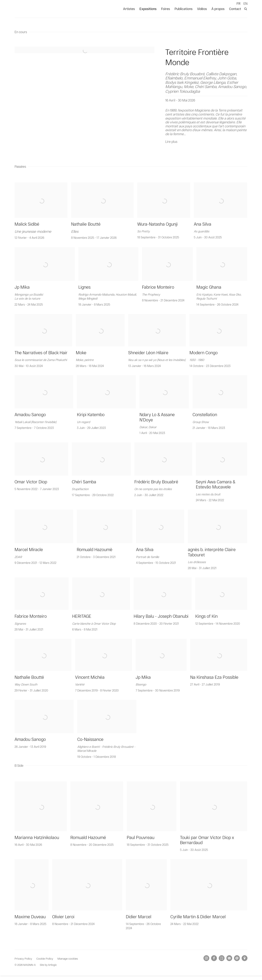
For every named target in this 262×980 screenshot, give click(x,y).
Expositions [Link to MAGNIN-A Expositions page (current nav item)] (148, 9)
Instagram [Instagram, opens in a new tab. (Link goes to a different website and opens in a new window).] (206, 958)
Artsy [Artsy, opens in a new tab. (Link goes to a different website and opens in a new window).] (222, 958)
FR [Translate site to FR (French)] (238, 3)
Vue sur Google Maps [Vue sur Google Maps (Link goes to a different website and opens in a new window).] (245, 958)
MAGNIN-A (27, 9)
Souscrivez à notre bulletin (229, 958)
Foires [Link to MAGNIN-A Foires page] (166, 9)
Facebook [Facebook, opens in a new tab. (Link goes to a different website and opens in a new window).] (214, 958)
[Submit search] (246, 8)
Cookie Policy (45, 958)
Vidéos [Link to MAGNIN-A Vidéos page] (202, 9)
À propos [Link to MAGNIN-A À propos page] (218, 9)
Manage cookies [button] (68, 958)
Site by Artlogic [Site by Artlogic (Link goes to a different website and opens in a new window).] (48, 965)
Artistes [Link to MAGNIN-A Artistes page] (129, 9)
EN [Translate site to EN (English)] (245, 3)
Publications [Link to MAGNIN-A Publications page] (184, 9)
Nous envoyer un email (237, 958)
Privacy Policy (23, 958)
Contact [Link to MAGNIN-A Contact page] (235, 9)
